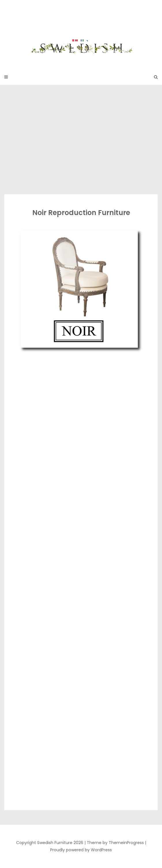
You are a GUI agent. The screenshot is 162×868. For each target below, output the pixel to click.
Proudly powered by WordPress (81, 850)
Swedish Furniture (81, 32)
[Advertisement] (81, 140)
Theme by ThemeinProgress (115, 843)
